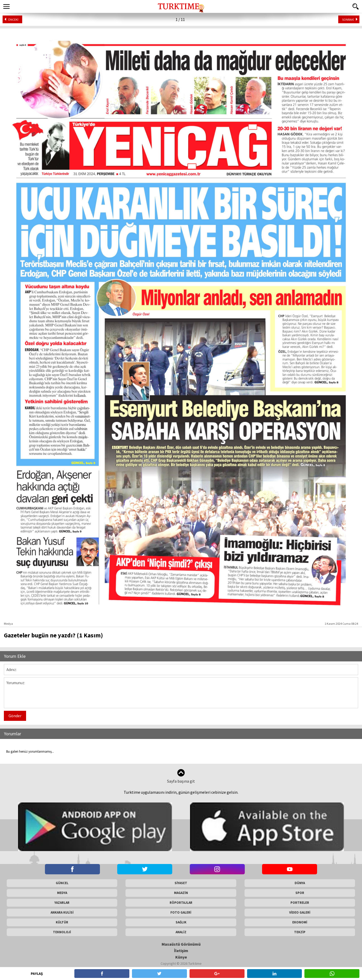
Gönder (15, 716)
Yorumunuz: (181, 693)
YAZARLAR (62, 903)
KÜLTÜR (62, 922)
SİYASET (181, 883)
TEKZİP (300, 932)
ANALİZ (181, 932)
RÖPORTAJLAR (181, 903)
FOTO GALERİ (181, 912)
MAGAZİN (181, 893)
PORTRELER (300, 903)
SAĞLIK (181, 922)
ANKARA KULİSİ (62, 912)
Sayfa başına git (181, 776)
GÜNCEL (62, 883)
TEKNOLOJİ (62, 932)
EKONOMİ (300, 922)
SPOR (300, 893)
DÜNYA (300, 883)
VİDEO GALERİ (300, 912)
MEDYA (62, 893)
